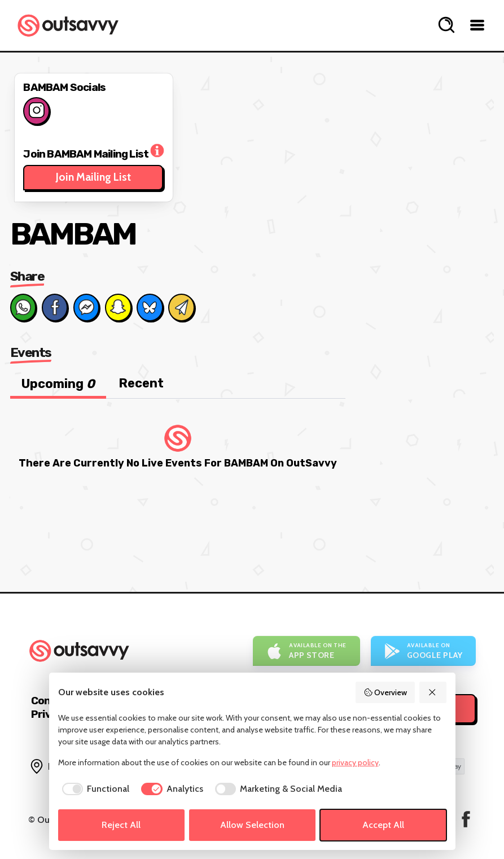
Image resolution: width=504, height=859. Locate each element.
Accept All (383, 825)
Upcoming (58, 384)
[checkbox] (94, 789)
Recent (141, 383)
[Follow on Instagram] (36, 111)
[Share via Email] (181, 307)
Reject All (121, 825)
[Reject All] (433, 692)
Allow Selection (252, 825)
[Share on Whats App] (23, 307)
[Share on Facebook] (55, 307)
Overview (385, 692)
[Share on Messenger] (86, 307)
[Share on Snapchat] (118, 307)
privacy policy (355, 762)
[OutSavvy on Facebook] (466, 819)
